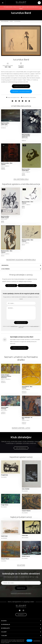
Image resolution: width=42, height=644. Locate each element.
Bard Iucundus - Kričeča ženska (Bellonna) (26, 136)
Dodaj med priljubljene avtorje (13, 97)
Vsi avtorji (21, 565)
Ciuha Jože (25, 536)
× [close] (40, 8)
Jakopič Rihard (5, 559)
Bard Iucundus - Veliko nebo (5, 124)
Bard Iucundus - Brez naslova (7, 164)
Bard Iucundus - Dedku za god (5, 217)
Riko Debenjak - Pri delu (27, 418)
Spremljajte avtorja (21, 86)
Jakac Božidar (26, 489)
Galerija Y (21, 615)
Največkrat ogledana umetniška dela (21, 260)
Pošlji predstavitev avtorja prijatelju (28, 97)
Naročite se (21, 588)
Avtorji (11, 21)
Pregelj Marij (4, 475)
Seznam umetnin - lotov (21, 428)
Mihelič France (26, 556)
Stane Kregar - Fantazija (5, 408)
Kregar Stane (5, 505)
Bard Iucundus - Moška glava (26, 170)
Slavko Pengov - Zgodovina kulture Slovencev (6, 376)
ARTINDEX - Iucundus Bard (21, 91)
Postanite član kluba (27, 286)
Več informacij (21, 448)
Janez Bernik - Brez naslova (27, 387)
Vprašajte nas (21, 323)
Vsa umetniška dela (21, 179)
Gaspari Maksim (26, 511)
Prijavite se (11, 286)
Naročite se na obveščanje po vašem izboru (21, 593)
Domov (2, 21)
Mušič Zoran (4, 536)
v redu (29, 640)
